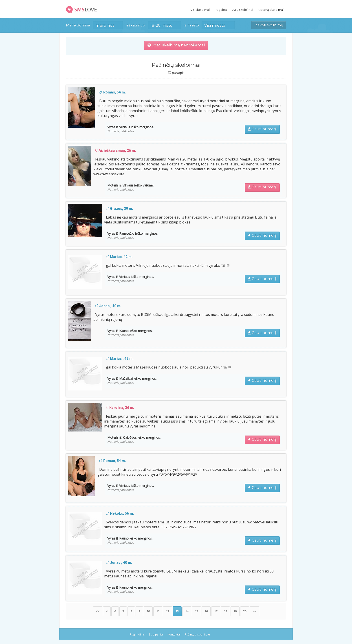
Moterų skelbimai (271, 10)
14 (187, 611)
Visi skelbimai (200, 10)
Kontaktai (174, 634)
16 (206, 611)
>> (255, 611)
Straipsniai (156, 634)
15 (196, 611)
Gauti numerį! (262, 129)
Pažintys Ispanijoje (197, 634)
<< (98, 611)
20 (245, 611)
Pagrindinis (137, 634)
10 (148, 611)
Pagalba (221, 10)
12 (167, 611)
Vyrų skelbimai (242, 10)
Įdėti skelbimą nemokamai (176, 45)
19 (235, 611)
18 (225, 611)
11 (158, 611)
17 (216, 611)
